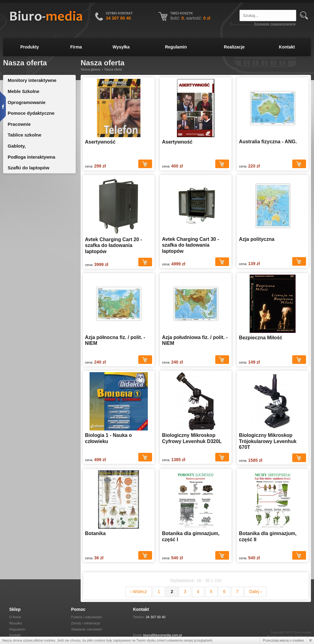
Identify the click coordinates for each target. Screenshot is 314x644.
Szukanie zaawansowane (275, 24)
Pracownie (19, 124)
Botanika (95, 533)
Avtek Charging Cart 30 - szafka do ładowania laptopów (190, 245)
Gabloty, (17, 146)
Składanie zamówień (87, 629)
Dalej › (255, 592)
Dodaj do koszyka (145, 164)
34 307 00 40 (155, 617)
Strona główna (90, 69)
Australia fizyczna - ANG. (268, 142)
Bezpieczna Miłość (260, 338)
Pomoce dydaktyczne (31, 113)
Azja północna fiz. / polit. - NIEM (115, 340)
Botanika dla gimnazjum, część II (268, 536)
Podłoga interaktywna (31, 157)
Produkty (30, 47)
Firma (76, 47)
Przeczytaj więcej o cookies (283, 640)
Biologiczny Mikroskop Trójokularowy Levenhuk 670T (268, 441)
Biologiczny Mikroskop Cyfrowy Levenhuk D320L (192, 438)
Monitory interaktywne (32, 80)
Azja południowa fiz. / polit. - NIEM (195, 340)
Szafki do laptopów (29, 168)
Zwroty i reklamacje (86, 623)
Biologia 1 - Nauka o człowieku (108, 438)
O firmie (15, 617)
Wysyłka (121, 47)
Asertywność (100, 142)
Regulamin (176, 47)
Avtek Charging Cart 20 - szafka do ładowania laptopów (113, 245)
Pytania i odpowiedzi (86, 617)
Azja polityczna (257, 239)
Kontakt (287, 47)
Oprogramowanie (27, 102)
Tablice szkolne (25, 135)
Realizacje (234, 47)
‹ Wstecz (139, 592)
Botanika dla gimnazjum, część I (191, 536)
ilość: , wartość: (190, 18)
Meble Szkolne (23, 91)
